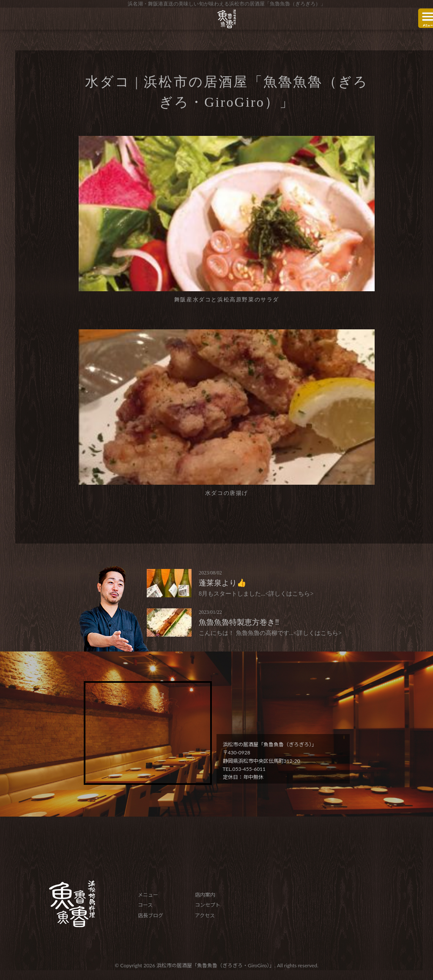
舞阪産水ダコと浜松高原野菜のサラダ (227, 300)
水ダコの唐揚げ (227, 493)
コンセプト (208, 905)
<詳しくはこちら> (290, 594)
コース (145, 905)
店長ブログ (151, 915)
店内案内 (205, 895)
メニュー (148, 895)
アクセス (205, 915)
